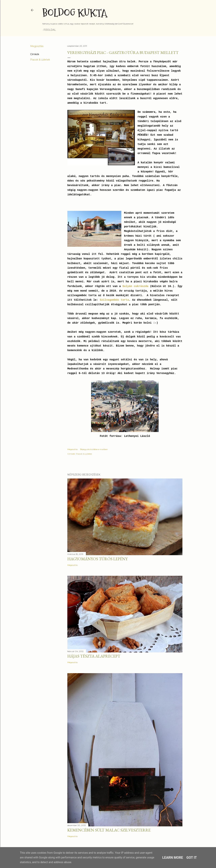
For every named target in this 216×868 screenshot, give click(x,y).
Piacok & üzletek (40, 60)
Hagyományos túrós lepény (97, 559)
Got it (192, 858)
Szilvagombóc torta (114, 300)
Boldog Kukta (75, 13)
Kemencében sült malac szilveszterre (109, 830)
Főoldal (50, 30)
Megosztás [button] (37, 46)
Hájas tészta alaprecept (94, 656)
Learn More (173, 858)
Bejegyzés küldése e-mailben (94, 449)
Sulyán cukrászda (135, 286)
